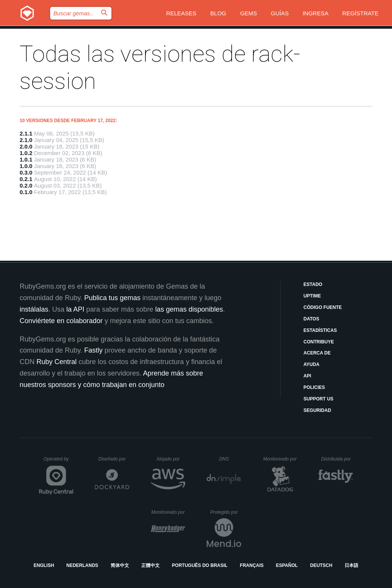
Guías (280, 13)
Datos (311, 319)
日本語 (351, 565)
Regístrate (360, 13)
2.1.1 (26, 133)
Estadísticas (320, 330)
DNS (230, 459)
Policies (314, 387)
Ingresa (315, 13)
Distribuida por (337, 459)
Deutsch (321, 565)
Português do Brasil (200, 565)
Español (287, 565)
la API (75, 309)
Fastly (93, 350)
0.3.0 (26, 172)
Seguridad (317, 410)
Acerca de (317, 353)
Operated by (59, 462)
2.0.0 (26, 146)
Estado (313, 284)
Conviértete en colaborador (61, 321)
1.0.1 (26, 159)
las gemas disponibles (189, 309)
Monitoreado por (280, 459)
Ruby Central (56, 362)
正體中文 (150, 565)
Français (252, 565)
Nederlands (82, 565)
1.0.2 (26, 153)
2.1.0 (26, 140)
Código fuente (323, 307)
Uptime (312, 296)
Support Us (318, 399)
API (307, 376)
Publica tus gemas (112, 298)
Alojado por (171, 459)
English (44, 565)
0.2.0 (26, 185)
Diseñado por (114, 459)
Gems (248, 13)
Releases (181, 13)
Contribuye (319, 342)
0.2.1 (26, 179)
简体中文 (120, 565)
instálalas (34, 309)
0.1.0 (26, 192)
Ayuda (312, 364)
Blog (218, 13)
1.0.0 (26, 166)
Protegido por (226, 512)
